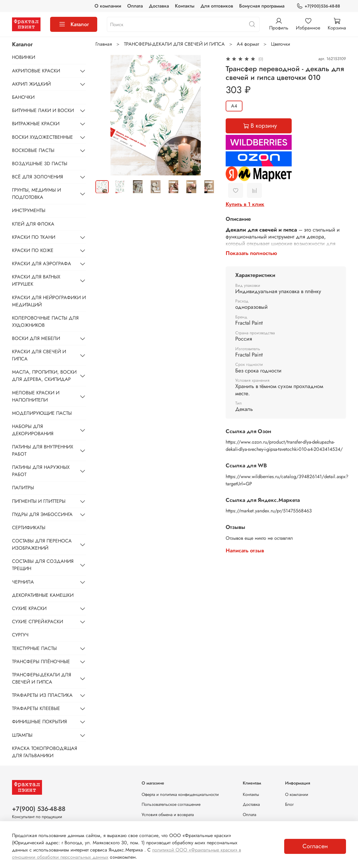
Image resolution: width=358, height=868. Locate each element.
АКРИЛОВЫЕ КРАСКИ (36, 71)
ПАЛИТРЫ (23, 488)
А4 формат (248, 44)
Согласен (315, 846)
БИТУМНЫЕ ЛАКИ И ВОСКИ (43, 110)
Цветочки (281, 44)
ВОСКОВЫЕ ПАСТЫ (33, 150)
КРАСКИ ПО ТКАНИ (34, 237)
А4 (234, 106)
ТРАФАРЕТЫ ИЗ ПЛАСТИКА (42, 695)
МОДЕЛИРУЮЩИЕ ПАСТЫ (42, 413)
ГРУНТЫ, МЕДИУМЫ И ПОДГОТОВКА (36, 194)
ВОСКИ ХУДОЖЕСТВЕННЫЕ (42, 137)
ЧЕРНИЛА (23, 582)
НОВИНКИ (24, 57)
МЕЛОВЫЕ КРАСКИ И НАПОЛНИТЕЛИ (36, 396)
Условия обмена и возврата (168, 815)
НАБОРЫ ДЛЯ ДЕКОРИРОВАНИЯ (33, 430)
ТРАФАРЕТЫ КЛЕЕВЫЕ (36, 708)
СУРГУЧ (20, 635)
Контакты (185, 6)
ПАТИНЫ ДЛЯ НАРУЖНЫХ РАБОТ (41, 471)
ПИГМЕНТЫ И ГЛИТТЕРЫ (39, 501)
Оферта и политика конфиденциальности (180, 794)
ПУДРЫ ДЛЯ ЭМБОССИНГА (42, 514)
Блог (289, 804)
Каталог (74, 24)
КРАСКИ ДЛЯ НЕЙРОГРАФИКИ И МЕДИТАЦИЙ (49, 301)
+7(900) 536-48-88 (39, 809)
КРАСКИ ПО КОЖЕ (33, 250)
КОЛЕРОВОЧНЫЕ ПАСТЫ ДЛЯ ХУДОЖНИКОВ (45, 322)
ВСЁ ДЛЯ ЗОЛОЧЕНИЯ (38, 177)
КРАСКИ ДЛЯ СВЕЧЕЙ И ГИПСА (39, 355)
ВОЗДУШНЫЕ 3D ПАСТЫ (40, 164)
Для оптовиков (217, 6)
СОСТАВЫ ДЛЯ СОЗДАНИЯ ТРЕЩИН (43, 565)
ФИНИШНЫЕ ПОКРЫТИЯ (39, 722)
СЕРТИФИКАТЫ (29, 528)
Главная (104, 44)
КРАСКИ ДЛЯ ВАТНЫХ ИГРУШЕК (36, 280)
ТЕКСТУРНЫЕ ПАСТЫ (34, 648)
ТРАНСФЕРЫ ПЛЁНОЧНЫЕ (41, 662)
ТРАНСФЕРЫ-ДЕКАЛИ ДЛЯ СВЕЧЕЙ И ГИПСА (174, 44)
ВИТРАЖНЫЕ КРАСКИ (36, 124)
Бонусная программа (262, 6)
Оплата (135, 6)
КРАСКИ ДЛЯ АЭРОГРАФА (42, 264)
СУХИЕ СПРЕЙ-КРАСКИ (38, 622)
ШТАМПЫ (22, 735)
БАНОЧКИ (23, 97)
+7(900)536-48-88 (318, 6)
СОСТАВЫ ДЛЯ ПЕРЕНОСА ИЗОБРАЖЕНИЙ (42, 544)
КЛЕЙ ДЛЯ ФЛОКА (33, 224)
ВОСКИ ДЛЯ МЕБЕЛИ (36, 338)
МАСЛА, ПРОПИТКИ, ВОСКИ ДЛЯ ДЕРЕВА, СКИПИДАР (44, 376)
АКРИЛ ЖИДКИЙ (31, 84)
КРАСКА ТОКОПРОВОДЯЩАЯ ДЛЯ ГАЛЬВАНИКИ (45, 752)
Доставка (159, 6)
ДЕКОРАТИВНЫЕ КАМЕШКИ (43, 595)
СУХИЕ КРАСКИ (29, 608)
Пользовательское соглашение (171, 804)
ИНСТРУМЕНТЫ (29, 210)
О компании (108, 6)
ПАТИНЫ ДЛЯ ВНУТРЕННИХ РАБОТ (43, 450)
